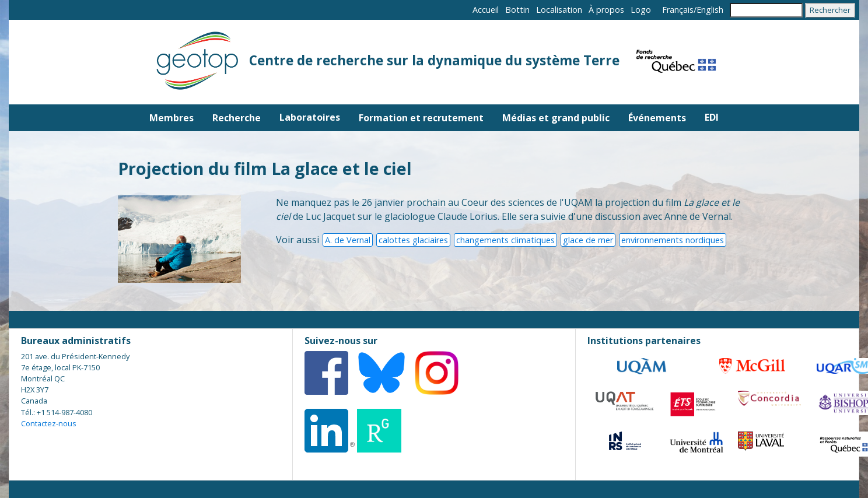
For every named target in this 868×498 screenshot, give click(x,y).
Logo (641, 10)
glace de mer (588, 240)
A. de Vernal (348, 240)
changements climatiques (505, 240)
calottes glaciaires (413, 240)
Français (678, 10)
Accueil (486, 10)
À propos (606, 10)
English (710, 10)
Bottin (517, 10)
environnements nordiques (673, 240)
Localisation (559, 10)
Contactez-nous (49, 423)
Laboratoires (310, 117)
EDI (712, 117)
